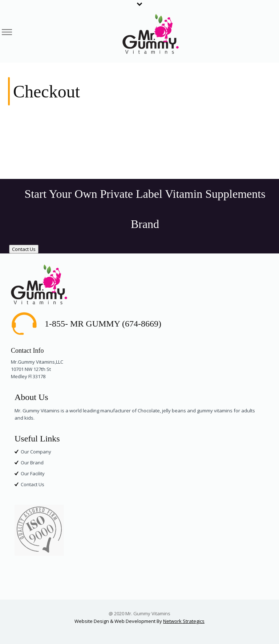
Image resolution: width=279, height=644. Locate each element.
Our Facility (33, 473)
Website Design (92, 621)
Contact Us (24, 249)
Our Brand (32, 463)
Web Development (135, 621)
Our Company (36, 452)
